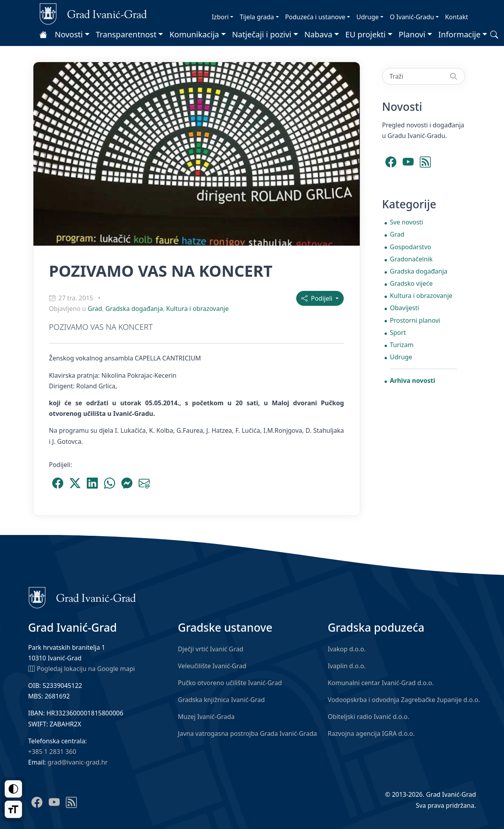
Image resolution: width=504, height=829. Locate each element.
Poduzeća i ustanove (315, 17)
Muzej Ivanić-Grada (206, 717)
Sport (398, 333)
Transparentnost (126, 34)
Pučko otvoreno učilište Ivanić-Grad (230, 683)
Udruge (367, 17)
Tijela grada (257, 17)
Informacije (460, 34)
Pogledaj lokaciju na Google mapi (82, 668)
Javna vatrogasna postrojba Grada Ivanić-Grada (247, 733)
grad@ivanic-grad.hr (78, 762)
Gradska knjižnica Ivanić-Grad (221, 700)
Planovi (412, 34)
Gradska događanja (134, 309)
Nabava (318, 34)
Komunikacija (194, 34)
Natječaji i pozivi (262, 34)
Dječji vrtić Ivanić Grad (211, 649)
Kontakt (457, 17)
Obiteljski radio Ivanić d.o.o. (368, 717)
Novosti (69, 34)
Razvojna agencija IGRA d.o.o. (371, 733)
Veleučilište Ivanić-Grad (212, 666)
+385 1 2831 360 (52, 752)
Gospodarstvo (411, 247)
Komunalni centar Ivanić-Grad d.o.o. (381, 683)
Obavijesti (405, 308)
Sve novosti (407, 222)
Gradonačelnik (411, 259)
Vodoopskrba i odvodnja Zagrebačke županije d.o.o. (404, 700)
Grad (95, 309)
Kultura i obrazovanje (197, 309)
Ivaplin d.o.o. (347, 666)
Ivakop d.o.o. (347, 649)
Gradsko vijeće (411, 283)
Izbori (220, 17)
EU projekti (366, 34)
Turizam (402, 345)
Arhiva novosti (413, 380)
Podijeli (318, 298)
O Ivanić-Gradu (412, 17)
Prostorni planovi (415, 320)
